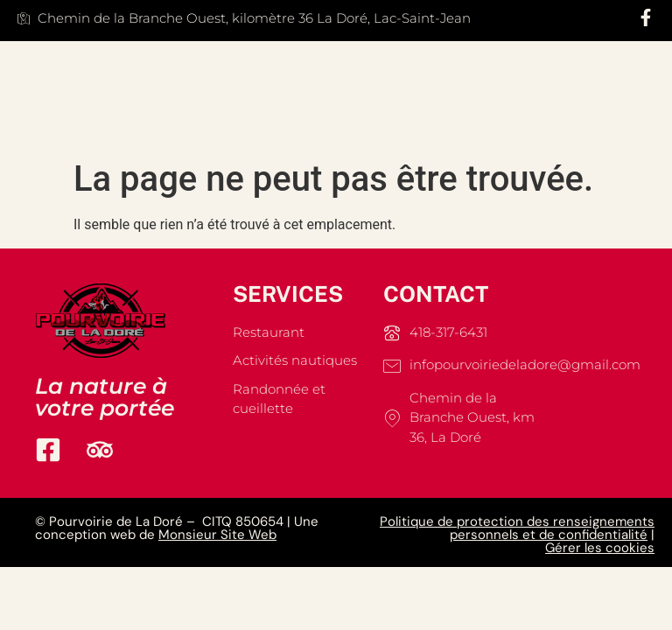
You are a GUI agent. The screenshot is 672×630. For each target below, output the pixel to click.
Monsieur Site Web (217, 535)
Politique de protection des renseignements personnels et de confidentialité (517, 528)
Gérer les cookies (600, 548)
